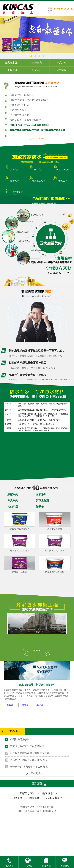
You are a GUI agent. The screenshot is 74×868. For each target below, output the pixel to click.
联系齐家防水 (54, 798)
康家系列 (13, 494)
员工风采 (39, 705)
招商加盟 (34, 798)
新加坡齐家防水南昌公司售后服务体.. (30, 753)
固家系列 (41, 494)
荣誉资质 (25, 705)
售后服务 (65, 862)
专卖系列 (13, 501)
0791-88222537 (64, 9)
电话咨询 (9, 862)
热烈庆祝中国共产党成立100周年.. (28, 760)
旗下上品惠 (42, 501)
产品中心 (28, 862)
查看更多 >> (37, 773)
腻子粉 (40, 507)
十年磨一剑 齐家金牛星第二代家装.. (29, 767)
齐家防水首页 (27, 793)
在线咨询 (46, 862)
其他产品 (13, 507)
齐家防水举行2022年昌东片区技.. (28, 746)
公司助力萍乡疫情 (20, 739)
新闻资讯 (48, 793)
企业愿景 (10, 705)
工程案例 (17, 798)
